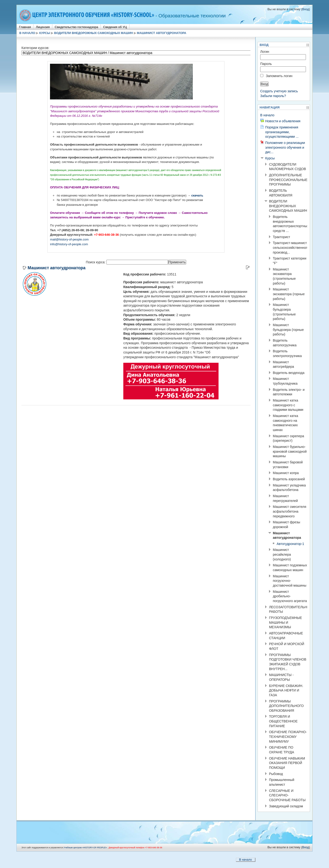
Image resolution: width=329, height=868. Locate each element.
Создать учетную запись (279, 91)
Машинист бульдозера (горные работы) (288, 330)
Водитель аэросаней (289, 479)
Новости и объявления (283, 121)
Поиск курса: (96, 262)
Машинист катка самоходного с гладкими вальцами (288, 405)
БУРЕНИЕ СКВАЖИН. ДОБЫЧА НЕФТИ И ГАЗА (286, 690)
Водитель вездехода (289, 373)
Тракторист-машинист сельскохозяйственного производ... (291, 248)
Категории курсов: (35, 48)
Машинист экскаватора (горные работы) (289, 294)
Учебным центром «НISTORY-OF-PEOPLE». (85, 848)
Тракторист (282, 237)
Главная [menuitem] (25, 27)
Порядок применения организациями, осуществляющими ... (282, 132)
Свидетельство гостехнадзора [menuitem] (77, 27)
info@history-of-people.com (69, 244)
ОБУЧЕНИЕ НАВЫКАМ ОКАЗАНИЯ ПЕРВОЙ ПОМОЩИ (287, 763)
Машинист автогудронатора (162, 33)
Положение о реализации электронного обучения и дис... (285, 147)
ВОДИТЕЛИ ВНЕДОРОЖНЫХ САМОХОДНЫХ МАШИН (93, 33)
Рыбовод (276, 774)
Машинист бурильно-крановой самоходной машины (290, 451)
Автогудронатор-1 (290, 544)
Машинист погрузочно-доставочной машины (290, 581)
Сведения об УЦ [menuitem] (115, 27)
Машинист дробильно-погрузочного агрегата (290, 596)
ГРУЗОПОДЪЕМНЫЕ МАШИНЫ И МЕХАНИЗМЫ (286, 622)
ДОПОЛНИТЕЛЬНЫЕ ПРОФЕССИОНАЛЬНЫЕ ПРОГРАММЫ (288, 180)
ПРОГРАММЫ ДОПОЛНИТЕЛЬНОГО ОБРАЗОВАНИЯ (286, 706)
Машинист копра (286, 473)
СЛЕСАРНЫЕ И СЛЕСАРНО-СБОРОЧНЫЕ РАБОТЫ (287, 795)
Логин (265, 52)
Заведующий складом (286, 806)
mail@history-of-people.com (69, 239)
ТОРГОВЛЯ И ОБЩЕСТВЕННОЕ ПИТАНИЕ (283, 721)
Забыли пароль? (273, 96)
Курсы (45, 33)
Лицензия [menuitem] (43, 27)
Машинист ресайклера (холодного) (282, 554)
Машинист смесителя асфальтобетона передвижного (289, 511)
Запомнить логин (279, 76)
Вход (306, 9)
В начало (27, 33)
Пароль (266, 64)
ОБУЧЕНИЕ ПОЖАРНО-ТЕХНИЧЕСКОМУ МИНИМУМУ (288, 737)
